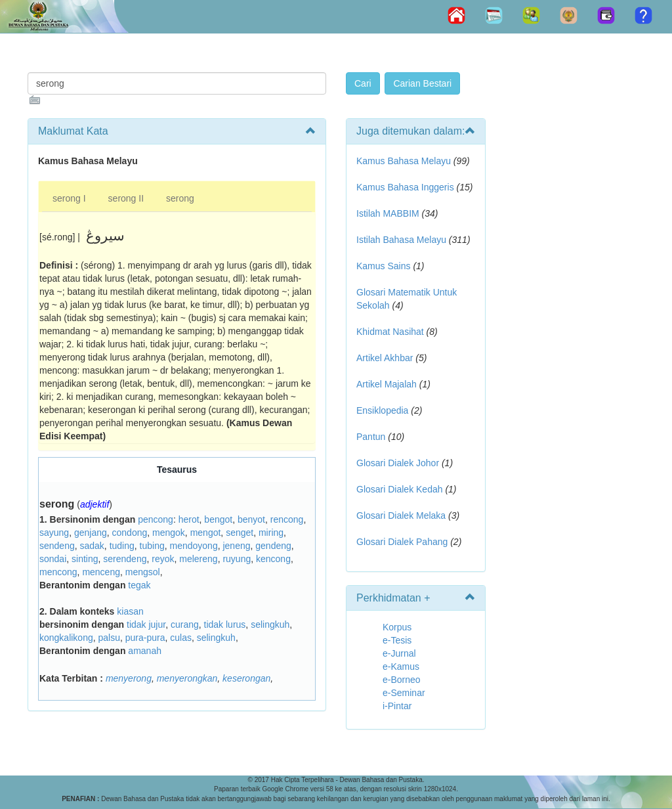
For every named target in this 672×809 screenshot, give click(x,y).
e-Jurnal (399, 653)
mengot (206, 533)
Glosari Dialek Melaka (401, 515)
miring (271, 533)
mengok (169, 533)
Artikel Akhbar (385, 358)
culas (181, 638)
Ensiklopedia (382, 410)
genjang (91, 533)
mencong (58, 572)
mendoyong (194, 546)
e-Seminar (404, 693)
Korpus (397, 627)
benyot (251, 519)
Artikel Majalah (387, 384)
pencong (156, 519)
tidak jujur (146, 624)
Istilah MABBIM (388, 213)
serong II (126, 198)
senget (240, 533)
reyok (163, 559)
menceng (101, 572)
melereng (198, 559)
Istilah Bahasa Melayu (401, 240)
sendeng (57, 546)
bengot (218, 519)
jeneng (236, 546)
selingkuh (270, 624)
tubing (152, 546)
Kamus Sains (383, 266)
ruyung (237, 559)
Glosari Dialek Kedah (400, 489)
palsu (109, 638)
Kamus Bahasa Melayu (405, 161)
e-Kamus (401, 667)
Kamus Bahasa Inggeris (405, 187)
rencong (287, 519)
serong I (69, 198)
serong (180, 198)
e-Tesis (397, 640)
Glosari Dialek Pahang (402, 542)
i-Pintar (397, 706)
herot (189, 519)
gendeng (273, 546)
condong (130, 533)
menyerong (129, 678)
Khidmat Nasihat (390, 332)
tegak (139, 585)
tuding (122, 546)
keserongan (246, 678)
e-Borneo (402, 680)
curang (185, 624)
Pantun (371, 437)
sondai (53, 559)
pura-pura (145, 638)
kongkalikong (66, 638)
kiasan (130, 611)
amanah (145, 651)
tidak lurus (225, 624)
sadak (92, 546)
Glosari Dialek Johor (398, 463)
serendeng (125, 559)
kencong (273, 559)
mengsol (143, 572)
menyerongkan (187, 678)
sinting (85, 559)
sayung (54, 533)
